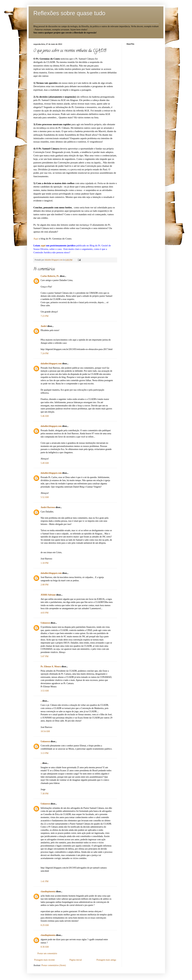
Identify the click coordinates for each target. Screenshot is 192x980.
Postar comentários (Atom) (54, 965)
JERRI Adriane (48, 595)
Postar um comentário (47, 953)
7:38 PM (45, 794)
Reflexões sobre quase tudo (69, 13)
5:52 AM (45, 497)
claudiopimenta (48, 891)
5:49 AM (45, 463)
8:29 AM (45, 925)
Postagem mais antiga (106, 960)
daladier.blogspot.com (54, 260)
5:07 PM (45, 656)
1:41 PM (45, 881)
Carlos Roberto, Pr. (50, 276)
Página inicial (76, 960)
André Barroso (48, 507)
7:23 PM (45, 316)
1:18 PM (45, 563)
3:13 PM (45, 753)
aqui (43, 245)
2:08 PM (45, 585)
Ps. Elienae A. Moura (51, 667)
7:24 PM (45, 353)
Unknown (45, 623)
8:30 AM (45, 947)
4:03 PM (45, 613)
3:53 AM (45, 691)
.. (41, 701)
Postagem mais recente (44, 960)
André (44, 326)
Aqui (36, 239)
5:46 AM (45, 416)
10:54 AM (45, 731)
